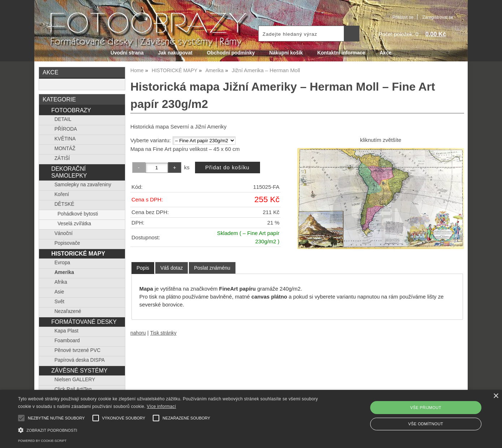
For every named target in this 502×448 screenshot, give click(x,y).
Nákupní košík (286, 53)
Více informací (162, 406)
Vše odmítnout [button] (426, 424)
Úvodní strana (127, 53)
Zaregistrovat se (438, 17)
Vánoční (64, 233)
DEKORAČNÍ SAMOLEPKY (69, 172)
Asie (59, 292)
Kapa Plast (66, 331)
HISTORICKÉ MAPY (78, 253)
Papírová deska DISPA (80, 360)
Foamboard (67, 341)
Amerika (64, 272)
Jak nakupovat (175, 53)
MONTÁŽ (65, 149)
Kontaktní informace (341, 53)
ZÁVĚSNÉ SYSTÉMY (79, 370)
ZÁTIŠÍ (62, 158)
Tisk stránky (163, 333)
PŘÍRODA (66, 129)
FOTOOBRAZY (71, 110)
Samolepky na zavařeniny (83, 185)
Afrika (61, 282)
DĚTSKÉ (64, 204)
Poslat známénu (212, 268)
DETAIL (63, 119)
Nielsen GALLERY (75, 380)
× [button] (496, 396)
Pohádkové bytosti (78, 214)
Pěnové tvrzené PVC (77, 350)
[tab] (143, 268)
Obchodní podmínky (231, 53)
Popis (143, 268)
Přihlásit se (403, 17)
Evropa (62, 263)
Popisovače (67, 243)
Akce (386, 53)
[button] (170, 429)
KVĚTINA (65, 139)
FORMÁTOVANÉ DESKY (84, 322)
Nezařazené (68, 311)
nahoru (138, 333)
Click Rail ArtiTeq (73, 389)
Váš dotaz (172, 268)
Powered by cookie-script (42, 441)
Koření (62, 194)
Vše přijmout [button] (426, 408)
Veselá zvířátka (74, 224)
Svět (59, 302)
